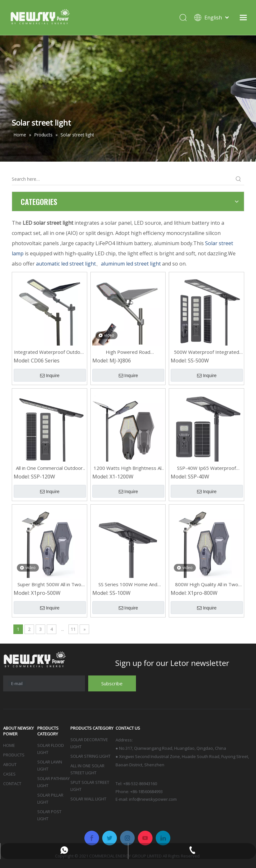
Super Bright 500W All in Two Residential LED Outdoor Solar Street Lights (50, 584)
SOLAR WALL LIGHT (88, 799)
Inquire (50, 376)
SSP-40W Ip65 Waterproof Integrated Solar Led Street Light (206, 468)
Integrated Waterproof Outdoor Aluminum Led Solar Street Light (50, 352)
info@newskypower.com (153, 799)
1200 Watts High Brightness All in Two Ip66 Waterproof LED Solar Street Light (128, 468)
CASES (9, 774)
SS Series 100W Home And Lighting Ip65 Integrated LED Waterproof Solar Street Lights (128, 584)
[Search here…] (122, 179)
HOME (9, 745)
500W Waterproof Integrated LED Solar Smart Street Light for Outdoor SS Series (206, 352)
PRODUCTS (14, 755)
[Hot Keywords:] (238, 179)
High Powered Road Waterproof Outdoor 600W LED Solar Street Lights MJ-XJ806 (128, 352)
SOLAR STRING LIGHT (90, 756)
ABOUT (10, 764)
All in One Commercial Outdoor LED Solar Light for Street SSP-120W (49, 468)
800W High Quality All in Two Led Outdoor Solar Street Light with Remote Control (206, 584)
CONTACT (12, 784)
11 (73, 629)
